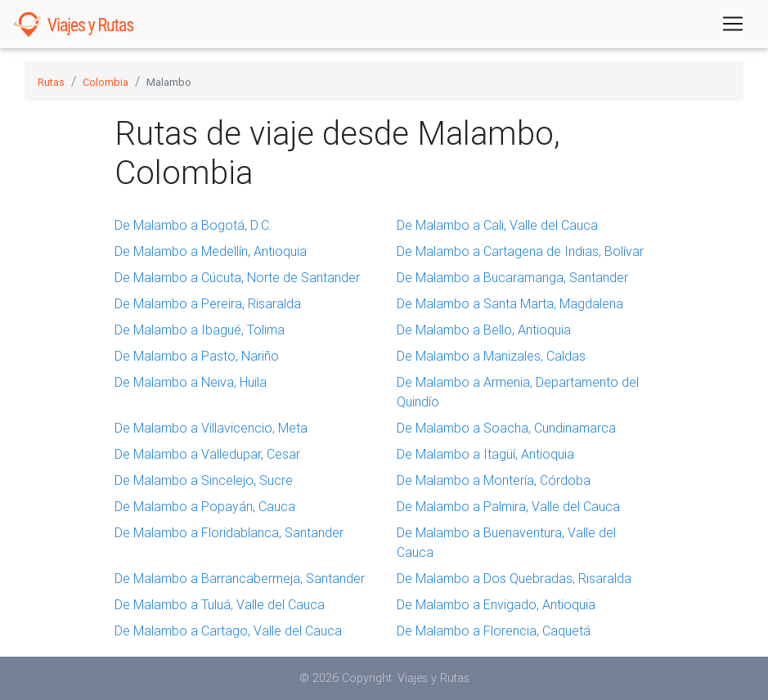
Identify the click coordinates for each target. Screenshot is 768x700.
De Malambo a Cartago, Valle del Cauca (228, 630)
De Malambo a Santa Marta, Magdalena (510, 303)
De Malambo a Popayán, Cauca (205, 506)
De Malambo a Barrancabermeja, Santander (240, 578)
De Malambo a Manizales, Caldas (491, 356)
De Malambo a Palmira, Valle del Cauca (508, 506)
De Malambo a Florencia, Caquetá (494, 630)
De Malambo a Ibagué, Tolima (200, 330)
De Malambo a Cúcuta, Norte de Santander (237, 277)
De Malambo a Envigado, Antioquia (496, 604)
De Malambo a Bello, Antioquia (484, 330)
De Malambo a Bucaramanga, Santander (512, 277)
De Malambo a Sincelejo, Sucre (204, 480)
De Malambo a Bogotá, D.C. (193, 225)
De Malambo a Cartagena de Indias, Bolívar (520, 251)
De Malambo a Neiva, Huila (191, 382)
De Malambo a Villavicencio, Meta (211, 428)
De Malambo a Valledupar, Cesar (207, 454)
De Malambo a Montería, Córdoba (494, 480)
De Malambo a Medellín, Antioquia (211, 251)
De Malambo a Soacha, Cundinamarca (506, 428)
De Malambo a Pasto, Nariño (197, 356)
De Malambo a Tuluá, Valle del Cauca (220, 604)
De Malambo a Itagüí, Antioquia (485, 454)
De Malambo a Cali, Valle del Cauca (497, 225)
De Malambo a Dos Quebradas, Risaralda (514, 578)
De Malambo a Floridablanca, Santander (229, 532)
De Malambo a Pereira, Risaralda (208, 303)
